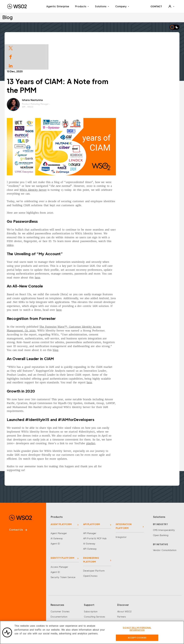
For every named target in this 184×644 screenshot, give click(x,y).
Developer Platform (94, 543)
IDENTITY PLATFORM (62, 530)
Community (123, 610)
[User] (171, 6)
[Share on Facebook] (11, 57)
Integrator (121, 509)
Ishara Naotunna (61, 72)
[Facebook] (10, 607)
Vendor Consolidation (165, 522)
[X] (18, 607)
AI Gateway (57, 511)
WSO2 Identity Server (62, 162)
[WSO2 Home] (17, 6)
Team (120, 594)
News (120, 604)
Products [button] (82, 6)
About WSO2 (124, 584)
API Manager (90, 505)
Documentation (59, 589)
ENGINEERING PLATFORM (91, 532)
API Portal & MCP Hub (95, 511)
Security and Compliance (131, 615)
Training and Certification (64, 615)
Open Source (58, 604)
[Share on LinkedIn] (11, 65)
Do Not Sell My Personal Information (137, 631)
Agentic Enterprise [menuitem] (58, 6)
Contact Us (18, 502)
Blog (7, 17)
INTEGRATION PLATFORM (124, 498)
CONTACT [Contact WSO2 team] (156, 6)
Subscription (91, 584)
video (39, 217)
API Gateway (90, 521)
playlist (119, 416)
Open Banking (161, 507)
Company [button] (122, 6)
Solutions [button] (102, 6)
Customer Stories (60, 584)
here (66, 250)
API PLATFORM (92, 496)
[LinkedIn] (26, 607)
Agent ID (55, 516)
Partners (122, 589)
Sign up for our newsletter (25, 620)
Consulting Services (95, 589)
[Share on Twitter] (11, 48)
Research (56, 610)
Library (54, 599)
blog (84, 322)
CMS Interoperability (164, 502)
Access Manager (59, 539)
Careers (121, 599)
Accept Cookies (137, 640)
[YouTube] (35, 607)
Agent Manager (59, 505)
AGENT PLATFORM (61, 496)
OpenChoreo (90, 548)
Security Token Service (63, 549)
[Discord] (43, 607)
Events (54, 594)
